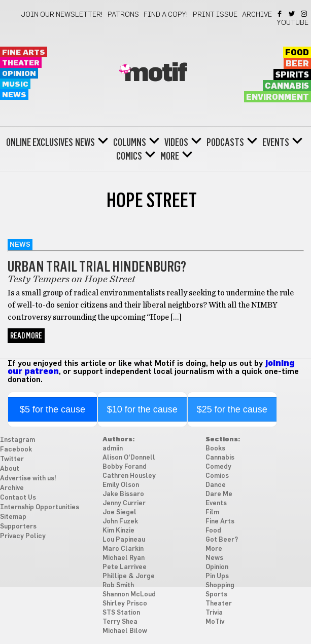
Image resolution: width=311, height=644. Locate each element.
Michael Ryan (124, 558)
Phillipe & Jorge (129, 576)
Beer (297, 64)
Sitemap (13, 517)
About (10, 469)
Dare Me (219, 494)
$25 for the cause (232, 409)
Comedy (218, 467)
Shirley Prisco (125, 604)
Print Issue (215, 15)
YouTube (293, 23)
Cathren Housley (129, 476)
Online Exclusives (40, 142)
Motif (155, 73)
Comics (129, 156)
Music (15, 84)
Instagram (305, 14)
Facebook (280, 14)
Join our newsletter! (62, 15)
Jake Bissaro (123, 494)
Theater (21, 63)
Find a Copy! (166, 15)
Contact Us (18, 498)
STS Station (121, 613)
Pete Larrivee (125, 567)
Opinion (19, 74)
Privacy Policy (23, 536)
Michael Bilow (125, 631)
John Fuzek (120, 522)
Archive (257, 15)
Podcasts (225, 142)
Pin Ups (217, 576)
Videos (176, 142)
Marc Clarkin (123, 549)
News (14, 95)
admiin (113, 449)
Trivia (214, 613)
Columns (130, 142)
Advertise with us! (28, 479)
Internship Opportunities (40, 507)
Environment (278, 97)
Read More (26, 336)
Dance (216, 485)
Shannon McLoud (129, 595)
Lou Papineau (124, 540)
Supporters (18, 527)
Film (212, 513)
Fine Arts (24, 52)
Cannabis (287, 86)
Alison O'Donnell (129, 458)
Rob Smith (118, 585)
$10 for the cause (142, 409)
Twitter (292, 14)
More (170, 156)
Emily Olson (121, 485)
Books (215, 449)
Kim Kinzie (118, 531)
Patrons (123, 15)
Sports (216, 595)
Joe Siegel (119, 513)
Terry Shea (120, 622)
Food (297, 53)
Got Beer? (222, 540)
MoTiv (215, 622)
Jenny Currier (124, 503)
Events (276, 142)
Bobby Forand (125, 467)
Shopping (220, 585)
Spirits (292, 75)
